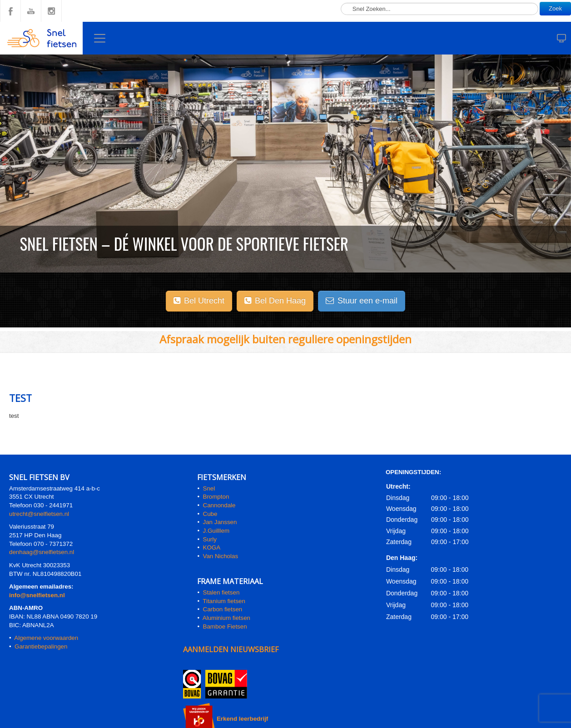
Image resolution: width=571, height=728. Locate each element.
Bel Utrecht (199, 301)
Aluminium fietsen (226, 618)
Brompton (216, 497)
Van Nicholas (220, 556)
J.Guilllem (216, 531)
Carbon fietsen (223, 609)
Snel (209, 488)
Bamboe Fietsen (225, 626)
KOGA (212, 547)
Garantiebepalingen (41, 646)
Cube (210, 514)
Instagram (51, 11)
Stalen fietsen (221, 592)
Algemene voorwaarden (46, 638)
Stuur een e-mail (362, 301)
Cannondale (219, 505)
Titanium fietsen (224, 601)
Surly (210, 539)
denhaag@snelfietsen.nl (42, 552)
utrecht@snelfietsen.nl (39, 514)
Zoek (555, 8)
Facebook (10, 11)
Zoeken (341, 0)
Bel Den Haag (275, 301)
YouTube (31, 11)
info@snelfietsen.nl (37, 595)
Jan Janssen (220, 522)
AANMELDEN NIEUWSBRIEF (231, 649)
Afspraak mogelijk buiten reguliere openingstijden (285, 339)
